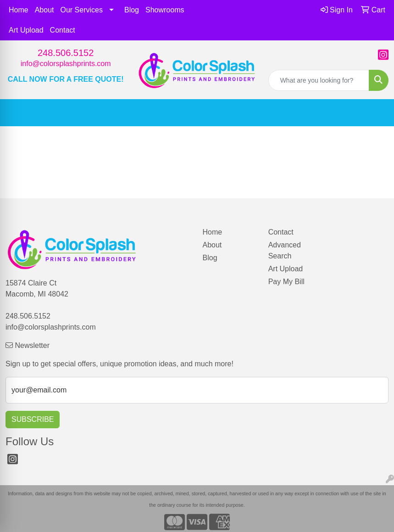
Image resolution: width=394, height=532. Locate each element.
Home (19, 10)
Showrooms (165, 10)
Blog (132, 10)
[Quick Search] (319, 80)
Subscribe (33, 419)
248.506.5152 (66, 53)
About (44, 10)
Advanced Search (285, 250)
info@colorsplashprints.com (66, 64)
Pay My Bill (286, 282)
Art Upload (26, 30)
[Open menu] (376, 113)
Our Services (82, 10)
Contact (63, 30)
